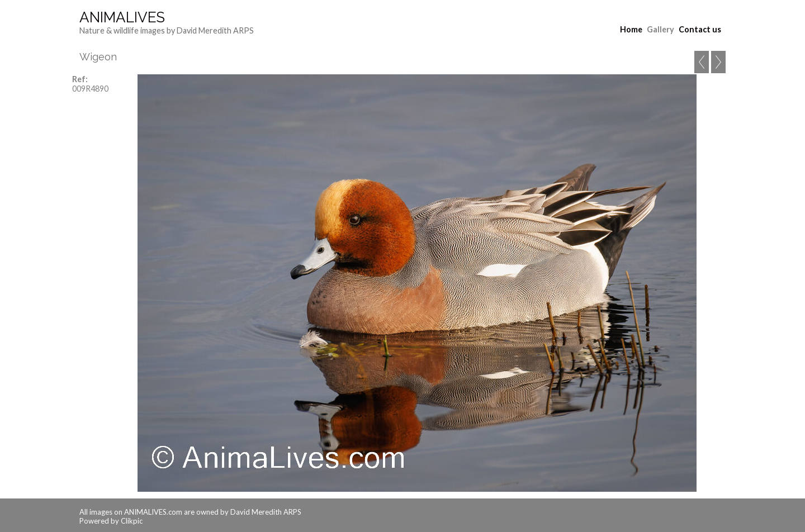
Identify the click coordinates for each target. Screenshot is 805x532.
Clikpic (132, 521)
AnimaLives (122, 17)
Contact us (700, 29)
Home (631, 29)
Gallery (660, 29)
